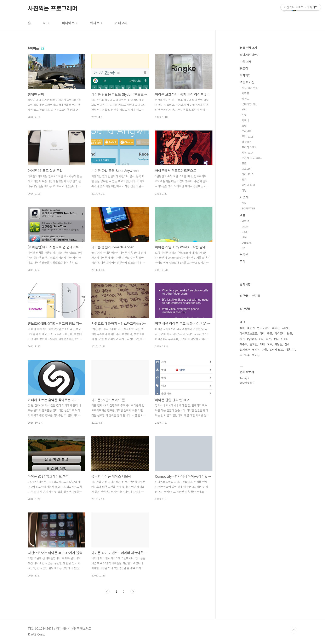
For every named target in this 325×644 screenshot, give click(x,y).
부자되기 (245, 75)
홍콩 (244, 179)
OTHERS (247, 242)
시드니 (245, 120)
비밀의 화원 (248, 185)
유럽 (244, 126)
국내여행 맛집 (250, 104)
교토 (244, 163)
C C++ (245, 232)
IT (294, 350)
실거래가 (245, 350)
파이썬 (245, 221)
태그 (46, 23)
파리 (262, 333)
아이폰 (256, 355)
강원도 (245, 99)
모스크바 (247, 169)
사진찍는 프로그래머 (53, 8)
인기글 (256, 296)
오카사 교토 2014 (252, 158)
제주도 (245, 93)
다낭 (244, 190)
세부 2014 (247, 153)
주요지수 (245, 355)
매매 (262, 344)
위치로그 (96, 23)
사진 (242, 339)
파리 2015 (247, 174)
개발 (243, 215)
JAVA (245, 226)
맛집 (276, 339)
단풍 (290, 333)
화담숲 (278, 344)
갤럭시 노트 (276, 350)
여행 (288, 350)
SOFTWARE (249, 208)
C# (243, 248)
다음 (133, 591)
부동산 (244, 255)
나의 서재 (246, 62)
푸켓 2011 (247, 136)
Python (252, 339)
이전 (107, 591)
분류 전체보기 (248, 48)
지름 (244, 203)
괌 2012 (246, 142)
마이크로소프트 (249, 333)
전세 (287, 344)
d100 (284, 339)
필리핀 (256, 350)
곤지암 (253, 344)
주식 (243, 261)
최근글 (244, 296)
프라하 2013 (249, 147)
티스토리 (280, 333)
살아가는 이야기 (250, 55)
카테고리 (121, 23)
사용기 (244, 197)
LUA (244, 237)
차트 (268, 339)
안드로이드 (263, 328)
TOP (294, 630)
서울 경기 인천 (250, 88)
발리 (244, 109)
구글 (270, 333)
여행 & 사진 (247, 82)
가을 (265, 350)
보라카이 (247, 131)
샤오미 (286, 328)
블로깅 (244, 68)
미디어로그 (70, 23)
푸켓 (244, 115)
